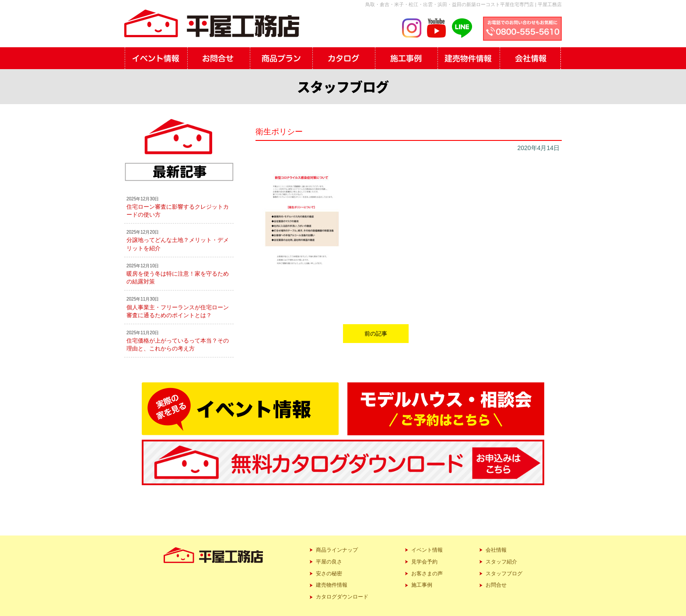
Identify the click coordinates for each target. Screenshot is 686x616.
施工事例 (422, 585)
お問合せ (496, 585)
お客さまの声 (427, 574)
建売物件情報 (332, 585)
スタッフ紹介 (501, 562)
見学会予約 (424, 562)
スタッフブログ (504, 574)
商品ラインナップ (337, 550)
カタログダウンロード (342, 597)
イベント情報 (427, 550)
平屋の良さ (329, 562)
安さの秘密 (329, 574)
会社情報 (496, 550)
